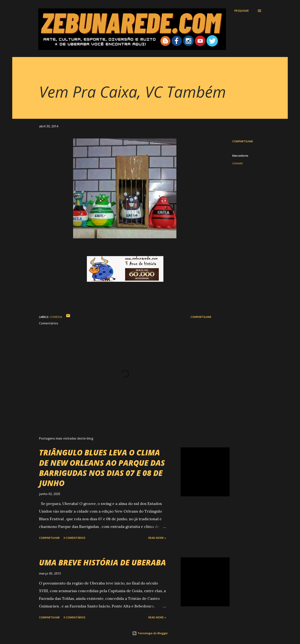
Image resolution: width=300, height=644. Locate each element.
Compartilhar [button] (243, 141)
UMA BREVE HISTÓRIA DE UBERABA (102, 562)
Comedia (238, 163)
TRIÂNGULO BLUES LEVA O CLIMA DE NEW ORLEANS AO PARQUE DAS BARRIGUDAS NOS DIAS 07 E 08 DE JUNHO (102, 468)
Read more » (157, 538)
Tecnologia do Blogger (150, 633)
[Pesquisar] (242, 11)
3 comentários (74, 538)
